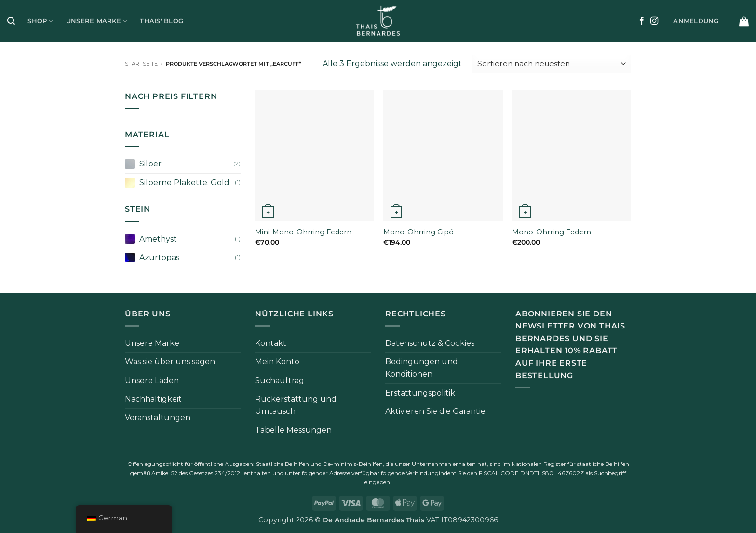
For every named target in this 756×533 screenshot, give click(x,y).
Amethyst (158, 239)
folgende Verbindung (410, 473)
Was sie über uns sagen (170, 362)
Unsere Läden (152, 380)
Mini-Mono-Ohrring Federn (303, 232)
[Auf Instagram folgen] (654, 21)
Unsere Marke (97, 21)
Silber (150, 164)
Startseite (141, 64)
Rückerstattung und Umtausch (296, 405)
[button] (11, 21)
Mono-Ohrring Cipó (418, 232)
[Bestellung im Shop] (551, 64)
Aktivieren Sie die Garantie (435, 411)
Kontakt (271, 343)
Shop (40, 21)
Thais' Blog (162, 21)
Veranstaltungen (158, 417)
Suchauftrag (280, 380)
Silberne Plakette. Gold (184, 183)
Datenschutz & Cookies (430, 343)
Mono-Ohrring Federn (552, 232)
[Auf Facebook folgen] (642, 21)
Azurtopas (159, 257)
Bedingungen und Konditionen (422, 368)
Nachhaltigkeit (153, 399)
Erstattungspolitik (420, 393)
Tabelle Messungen (293, 430)
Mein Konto (277, 362)
